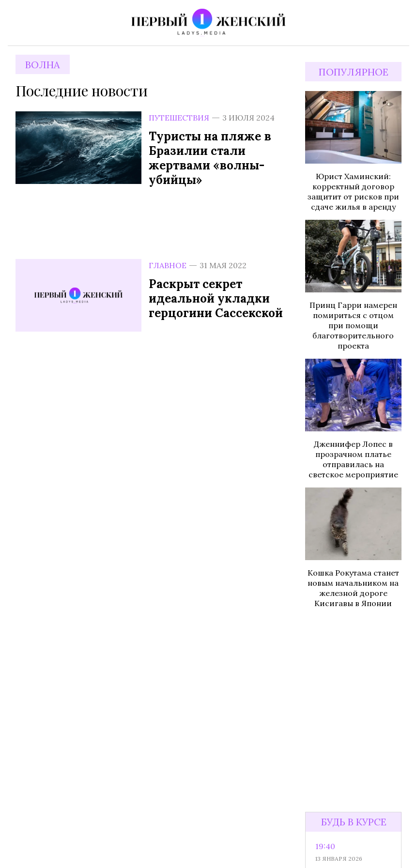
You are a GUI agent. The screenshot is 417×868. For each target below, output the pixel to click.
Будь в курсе (354, 822)
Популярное (354, 72)
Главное (168, 265)
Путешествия (179, 118)
